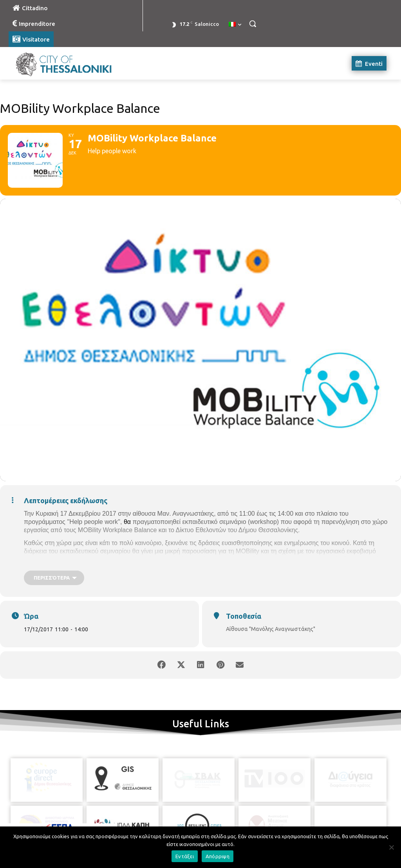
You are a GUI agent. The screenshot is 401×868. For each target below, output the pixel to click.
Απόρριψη (218, 856)
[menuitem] (235, 25)
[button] (253, 24)
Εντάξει (185, 856)
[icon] (236, 825)
